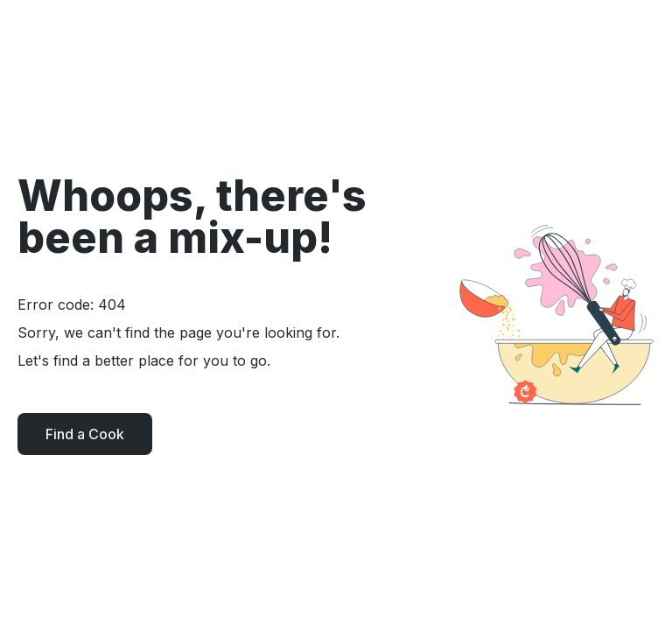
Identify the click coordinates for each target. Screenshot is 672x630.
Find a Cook (85, 434)
